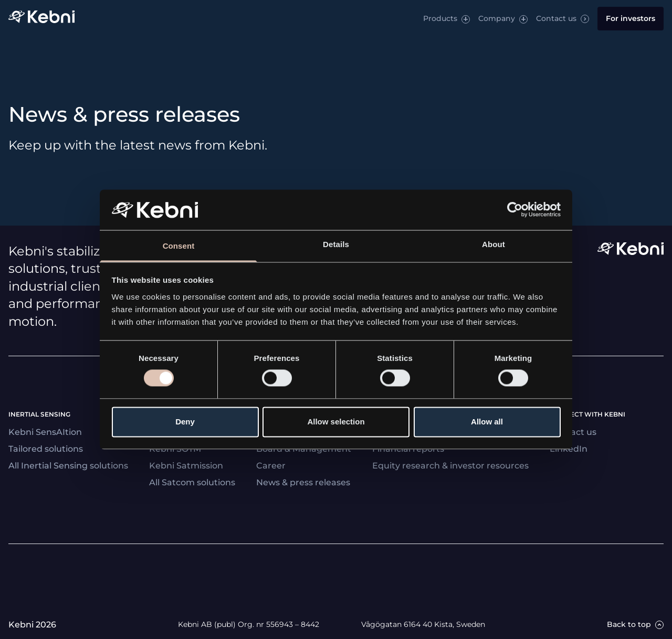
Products (440, 18)
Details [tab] (336, 244)
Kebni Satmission (186, 466)
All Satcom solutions (192, 482)
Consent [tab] (179, 246)
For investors (631, 18)
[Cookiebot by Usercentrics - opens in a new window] (515, 210)
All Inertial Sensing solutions (68, 466)
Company (497, 18)
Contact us (556, 18)
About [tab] (493, 244)
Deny (185, 422)
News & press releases (303, 482)
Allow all (487, 422)
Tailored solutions (46, 449)
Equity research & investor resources (450, 466)
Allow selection (336, 422)
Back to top (629, 625)
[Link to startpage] (41, 19)
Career (271, 466)
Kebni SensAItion (45, 432)
